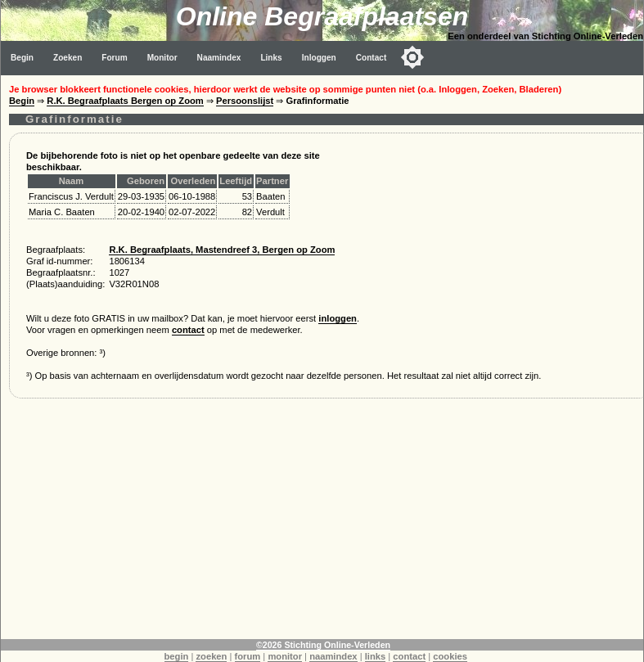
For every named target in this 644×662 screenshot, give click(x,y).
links (376, 656)
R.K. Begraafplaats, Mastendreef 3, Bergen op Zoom (222, 250)
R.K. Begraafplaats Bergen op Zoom (125, 101)
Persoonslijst (245, 101)
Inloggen (319, 58)
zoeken (211, 656)
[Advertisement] (322, 525)
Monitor (162, 58)
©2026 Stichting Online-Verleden (323, 645)
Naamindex (219, 58)
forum (248, 656)
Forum (114, 58)
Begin (22, 58)
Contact (372, 58)
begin (177, 656)
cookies (450, 656)
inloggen (338, 318)
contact (188, 330)
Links (271, 58)
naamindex (333, 656)
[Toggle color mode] (412, 57)
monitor (285, 656)
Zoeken (68, 58)
